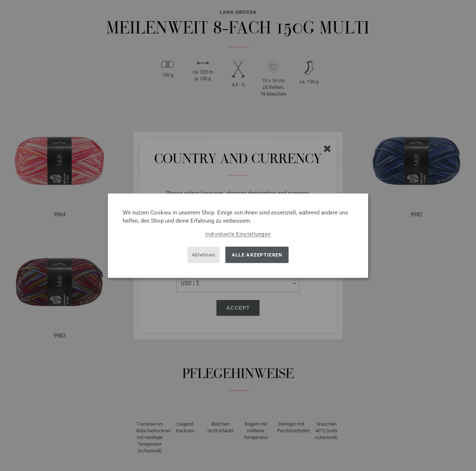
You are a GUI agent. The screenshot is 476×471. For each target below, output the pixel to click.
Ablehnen (204, 255)
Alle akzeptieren (257, 255)
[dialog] (238, 235)
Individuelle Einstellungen (238, 234)
